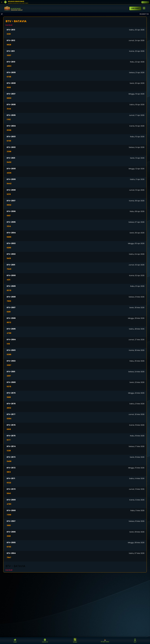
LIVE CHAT (135, 8)
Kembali (9, 25)
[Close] (2, 2)
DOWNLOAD (145, 2)
